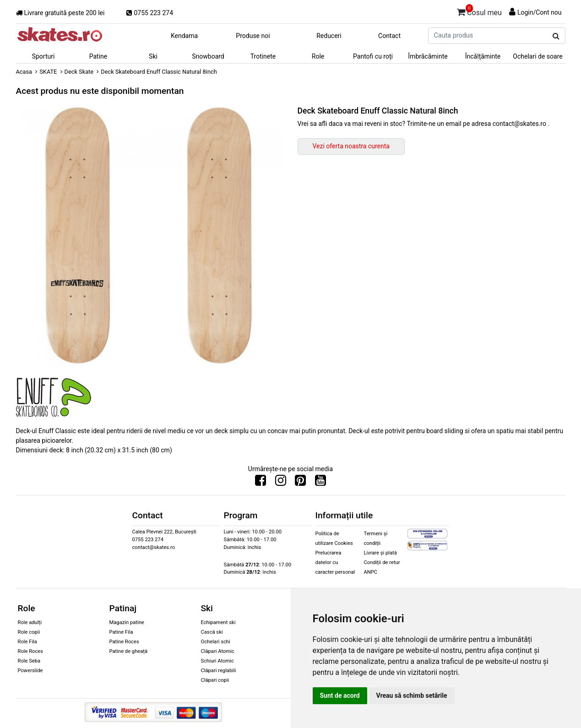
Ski (153, 56)
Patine (98, 56)
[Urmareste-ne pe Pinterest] (300, 483)
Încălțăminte (483, 56)
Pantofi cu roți (373, 56)
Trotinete (263, 56)
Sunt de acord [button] (340, 695)
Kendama (184, 36)
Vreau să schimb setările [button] (412, 695)
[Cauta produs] (556, 36)
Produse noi (253, 36)
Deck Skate (79, 72)
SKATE (48, 72)
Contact (389, 36)
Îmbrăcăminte (428, 56)
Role (318, 56)
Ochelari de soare (538, 56)
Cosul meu (479, 11)
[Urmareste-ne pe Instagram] (281, 483)
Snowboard (208, 56)
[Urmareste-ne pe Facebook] (261, 483)
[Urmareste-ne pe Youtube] (320, 483)
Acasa (24, 72)
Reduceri (329, 36)
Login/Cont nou (540, 12)
